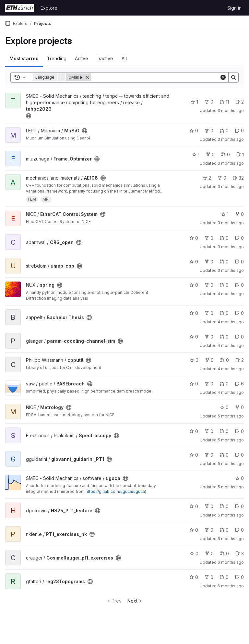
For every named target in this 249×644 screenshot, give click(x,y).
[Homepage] (19, 8)
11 (224, 102)
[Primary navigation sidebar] (8, 23)
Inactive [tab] (105, 58)
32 (238, 178)
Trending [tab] (57, 58)
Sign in (234, 8)
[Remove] (87, 77)
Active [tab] (82, 58)
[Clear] (223, 77)
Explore (49, 8)
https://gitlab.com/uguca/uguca (115, 491)
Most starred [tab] (24, 58)
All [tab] (124, 58)
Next (135, 601)
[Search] (155, 77)
